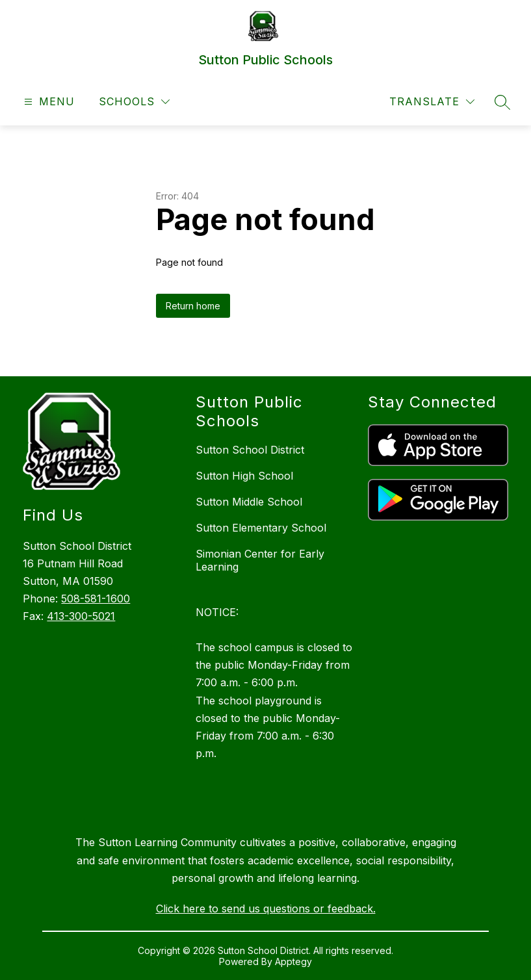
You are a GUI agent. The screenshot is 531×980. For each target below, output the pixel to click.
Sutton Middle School (249, 502)
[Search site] (502, 102)
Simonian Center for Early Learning (260, 560)
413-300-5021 (81, 616)
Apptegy (293, 961)
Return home (193, 306)
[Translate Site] (432, 102)
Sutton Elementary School (261, 528)
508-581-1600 (96, 599)
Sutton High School (244, 476)
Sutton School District (250, 450)
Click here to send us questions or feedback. (266, 909)
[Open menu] (48, 102)
